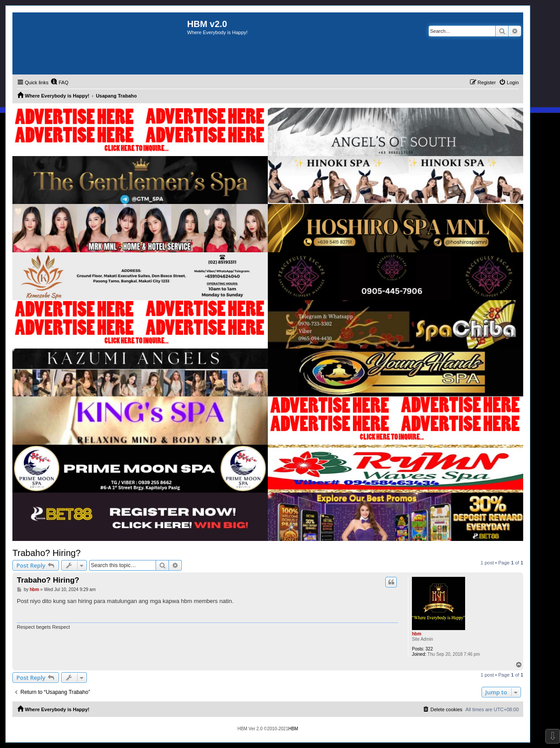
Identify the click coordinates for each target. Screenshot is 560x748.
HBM (293, 729)
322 (429, 649)
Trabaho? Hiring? (47, 553)
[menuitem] (59, 82)
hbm (417, 634)
